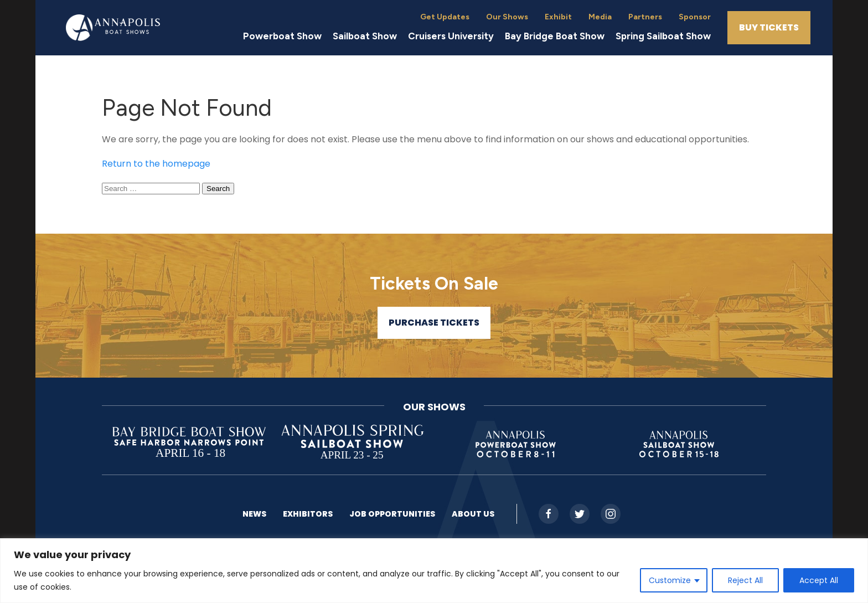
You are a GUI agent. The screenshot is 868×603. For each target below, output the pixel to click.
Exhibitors (308, 514)
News (254, 514)
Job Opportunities (392, 514)
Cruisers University (451, 36)
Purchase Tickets (434, 323)
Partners (645, 17)
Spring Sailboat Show (663, 36)
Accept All (819, 580)
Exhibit (558, 17)
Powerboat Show (282, 36)
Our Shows (507, 17)
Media (600, 17)
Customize (670, 580)
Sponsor (695, 17)
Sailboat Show (365, 36)
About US (473, 514)
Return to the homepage (156, 164)
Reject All (745, 580)
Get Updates (445, 17)
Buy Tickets (769, 27)
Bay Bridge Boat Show (555, 36)
